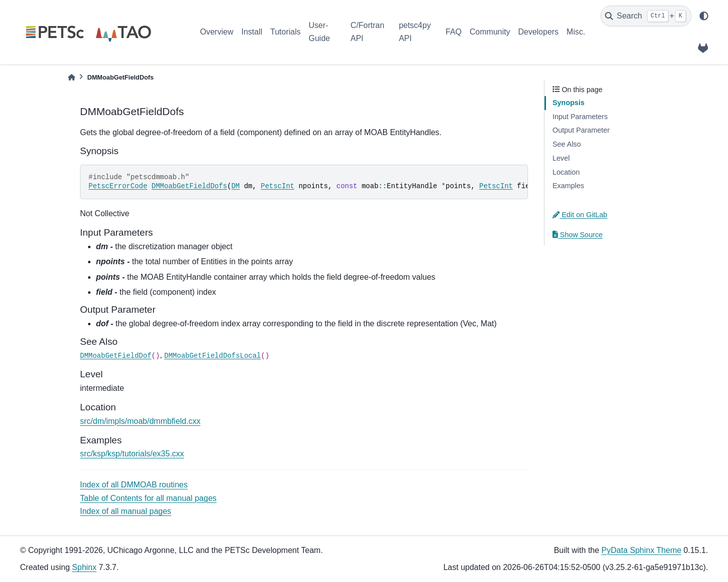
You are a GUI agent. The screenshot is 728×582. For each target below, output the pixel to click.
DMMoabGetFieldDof (116, 356)
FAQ (453, 32)
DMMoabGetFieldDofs (189, 186)
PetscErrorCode (118, 186)
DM (236, 186)
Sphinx (84, 567)
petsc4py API (415, 32)
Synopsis (568, 103)
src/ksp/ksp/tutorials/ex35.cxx (132, 454)
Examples (568, 186)
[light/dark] (704, 16)
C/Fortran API (367, 32)
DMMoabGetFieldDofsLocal (213, 356)
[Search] (646, 16)
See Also (567, 144)
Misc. (576, 32)
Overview (217, 32)
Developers (538, 32)
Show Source (577, 235)
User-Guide (319, 32)
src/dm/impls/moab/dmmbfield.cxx (140, 421)
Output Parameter (581, 130)
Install (252, 32)
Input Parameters (580, 117)
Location (566, 172)
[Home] (71, 77)
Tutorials (285, 32)
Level (561, 158)
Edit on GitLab (580, 215)
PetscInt (278, 186)
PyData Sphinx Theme (641, 550)
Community (490, 32)
